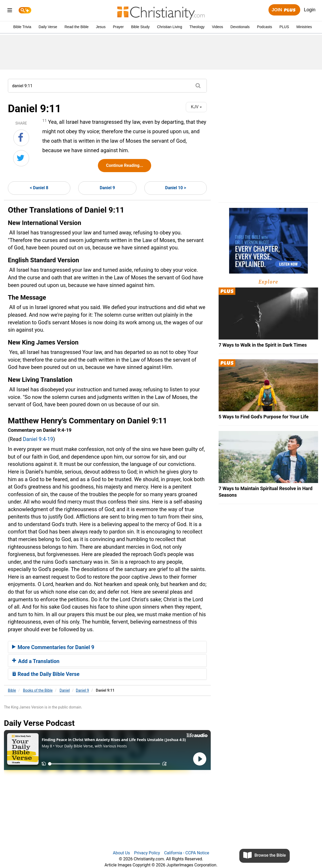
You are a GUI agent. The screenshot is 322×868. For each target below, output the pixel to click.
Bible (12, 690)
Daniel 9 (107, 188)
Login (310, 10)
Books (38, 690)
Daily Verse (48, 27)
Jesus (101, 27)
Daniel (65, 690)
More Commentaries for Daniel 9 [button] (53, 647)
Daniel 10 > (176, 188)
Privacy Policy (147, 853)
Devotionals (240, 27)
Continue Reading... (125, 165)
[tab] (107, 647)
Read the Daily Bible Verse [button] (46, 674)
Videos (218, 27)
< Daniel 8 (39, 188)
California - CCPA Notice (187, 853)
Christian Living (170, 27)
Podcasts (265, 27)
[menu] (10, 11)
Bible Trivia (22, 27)
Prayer (118, 27)
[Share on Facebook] (21, 138)
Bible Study (140, 27)
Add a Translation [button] (36, 661)
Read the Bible (77, 27)
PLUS (284, 27)
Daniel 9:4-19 (38, 439)
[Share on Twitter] (21, 158)
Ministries (304, 27)
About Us (121, 853)
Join (284, 10)
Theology (197, 27)
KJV (196, 107)
